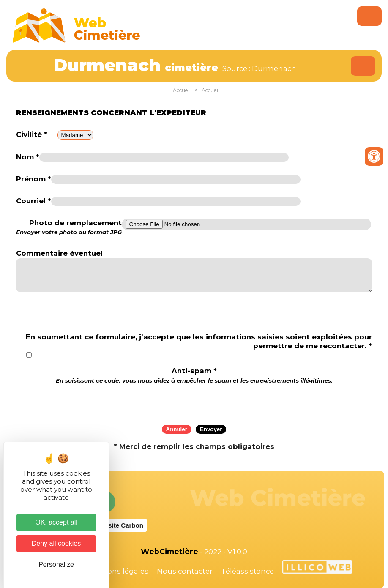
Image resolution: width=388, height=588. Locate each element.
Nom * (28, 157)
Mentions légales (117, 571)
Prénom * (34, 179)
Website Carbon (119, 525)
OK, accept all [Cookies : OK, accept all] (56, 522)
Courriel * (34, 201)
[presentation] (194, 402)
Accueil (182, 90)
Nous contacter (185, 571)
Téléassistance (247, 571)
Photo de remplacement (69, 227)
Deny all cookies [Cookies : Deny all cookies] (56, 543)
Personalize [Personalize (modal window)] (56, 565)
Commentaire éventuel (59, 253)
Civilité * (32, 134)
